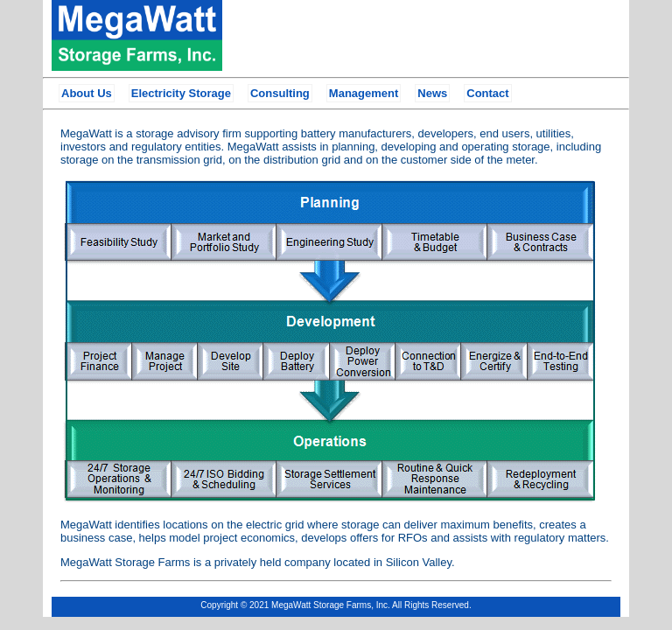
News (432, 93)
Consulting (280, 93)
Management (364, 93)
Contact (487, 93)
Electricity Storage (181, 93)
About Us (87, 93)
